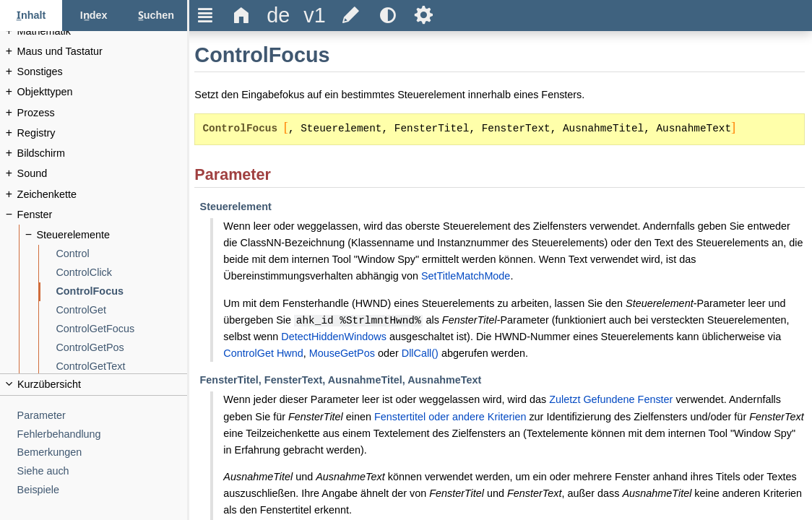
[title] (278, 16)
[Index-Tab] (93, 16)
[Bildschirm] (103, 153)
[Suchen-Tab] (156, 16)
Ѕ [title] (424, 15)
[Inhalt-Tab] (31, 16)
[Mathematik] (103, 31)
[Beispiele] (103, 490)
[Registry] (103, 133)
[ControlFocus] (121, 291)
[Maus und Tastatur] (103, 52)
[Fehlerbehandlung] (103, 434)
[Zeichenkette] (103, 195)
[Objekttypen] (103, 92)
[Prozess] (103, 113)
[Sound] (103, 174)
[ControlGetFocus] (121, 329)
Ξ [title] (206, 15)
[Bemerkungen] (103, 452)
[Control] (121, 254)
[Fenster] (103, 215)
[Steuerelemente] (112, 235)
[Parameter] (103, 416)
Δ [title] (242, 15)
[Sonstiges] (103, 72)
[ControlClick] (121, 273)
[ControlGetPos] (121, 348)
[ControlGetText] (121, 367)
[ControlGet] (121, 310)
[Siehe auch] (103, 471)
